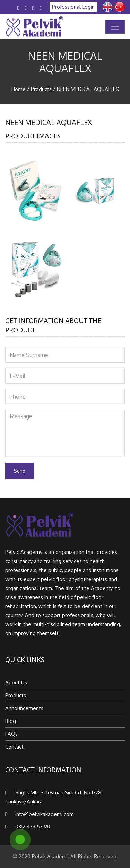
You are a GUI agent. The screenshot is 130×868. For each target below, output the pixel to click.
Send (20, 471)
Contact (14, 747)
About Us (16, 682)
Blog (11, 721)
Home (19, 89)
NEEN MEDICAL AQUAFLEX (88, 89)
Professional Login (73, 7)
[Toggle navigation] (115, 27)
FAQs (11, 734)
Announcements (24, 708)
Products (41, 89)
